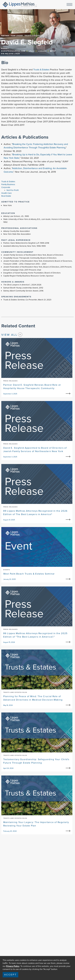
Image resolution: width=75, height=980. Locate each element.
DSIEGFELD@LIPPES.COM (13, 51)
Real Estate (6, 196)
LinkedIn (42, 51)
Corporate (6, 187)
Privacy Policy (13, 966)
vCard (32, 51)
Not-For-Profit (13, 190)
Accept (10, 975)
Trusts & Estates (41, 70)
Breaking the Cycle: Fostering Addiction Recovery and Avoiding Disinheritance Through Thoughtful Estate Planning (36, 146)
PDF (53, 51)
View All (12, 335)
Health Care (7, 193)
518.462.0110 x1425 (10, 54)
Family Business (8, 184)
